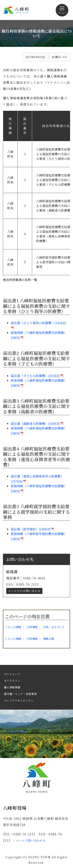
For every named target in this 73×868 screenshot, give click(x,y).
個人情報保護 (12, 687)
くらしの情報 (13, 627)
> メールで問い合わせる (29, 840)
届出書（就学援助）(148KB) (31, 529)
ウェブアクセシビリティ (19, 700)
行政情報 (32, 627)
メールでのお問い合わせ (24, 591)
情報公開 (48, 639)
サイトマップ (12, 674)
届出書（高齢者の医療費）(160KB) (35, 424)
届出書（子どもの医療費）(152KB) (35, 376)
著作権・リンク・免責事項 (20, 694)
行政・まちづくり (54, 627)
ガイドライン (12, 681)
